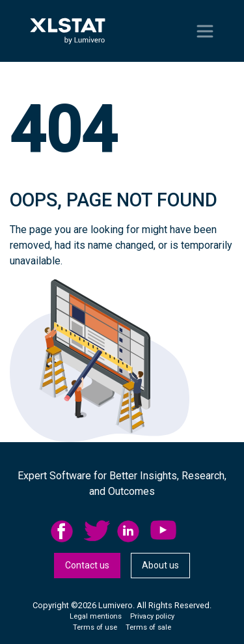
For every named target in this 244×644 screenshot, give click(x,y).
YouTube (163, 531)
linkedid (130, 531)
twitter (97, 531)
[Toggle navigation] (205, 31)
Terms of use (95, 627)
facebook (64, 531)
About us (160, 565)
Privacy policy (152, 616)
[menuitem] (67, 531)
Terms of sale (148, 627)
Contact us (87, 565)
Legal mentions (96, 616)
